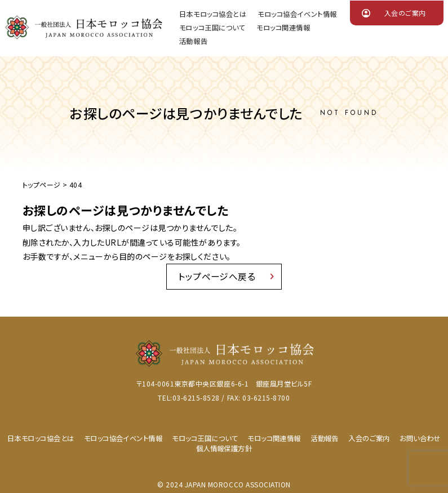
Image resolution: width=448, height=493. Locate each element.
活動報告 (193, 42)
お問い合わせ (420, 441)
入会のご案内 (405, 13)
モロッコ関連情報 (283, 28)
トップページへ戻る (217, 277)
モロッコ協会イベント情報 (297, 15)
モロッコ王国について (212, 28)
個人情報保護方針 (224, 450)
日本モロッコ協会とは (213, 15)
